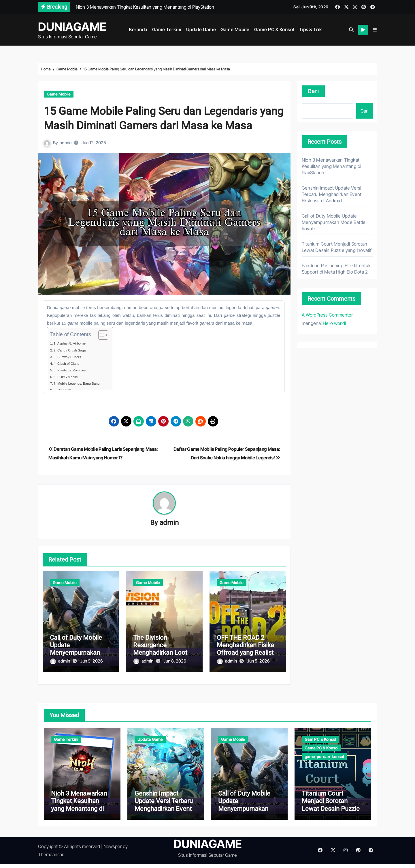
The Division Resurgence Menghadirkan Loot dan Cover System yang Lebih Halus (160, 653)
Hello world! (334, 323)
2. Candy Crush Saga (73, 350)
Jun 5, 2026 (258, 662)
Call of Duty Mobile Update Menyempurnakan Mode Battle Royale (77, 650)
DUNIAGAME (72, 27)
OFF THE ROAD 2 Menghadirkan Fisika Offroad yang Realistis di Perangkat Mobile (247, 650)
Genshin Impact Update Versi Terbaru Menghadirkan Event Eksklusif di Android (332, 194)
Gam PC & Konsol (320, 735)
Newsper (113, 851)
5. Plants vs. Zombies (73, 370)
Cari (313, 91)
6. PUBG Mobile (68, 377)
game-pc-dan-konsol (324, 752)
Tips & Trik (311, 29)
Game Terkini (167, 29)
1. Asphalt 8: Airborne (73, 343)
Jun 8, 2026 (175, 662)
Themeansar (51, 859)
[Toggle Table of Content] (102, 335)
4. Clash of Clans (69, 363)
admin (66, 143)
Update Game (201, 29)
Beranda (138, 29)
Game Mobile (235, 29)
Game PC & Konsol (274, 29)
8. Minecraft (65, 390)
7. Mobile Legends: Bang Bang (81, 383)
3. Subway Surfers (70, 357)
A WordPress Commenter (327, 315)
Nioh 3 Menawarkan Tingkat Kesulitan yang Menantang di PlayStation (331, 166)
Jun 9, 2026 (92, 662)
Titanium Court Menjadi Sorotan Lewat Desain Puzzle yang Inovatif (331, 809)
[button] (375, 30)
